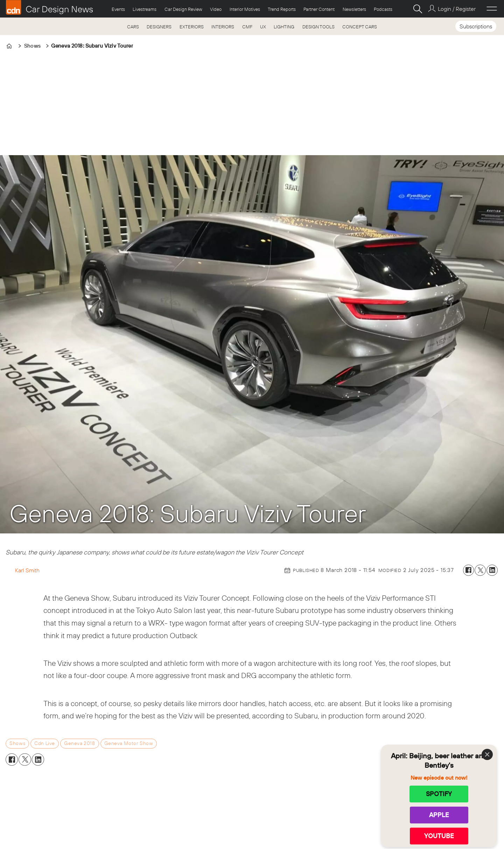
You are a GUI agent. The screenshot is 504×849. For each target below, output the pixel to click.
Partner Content (319, 9)
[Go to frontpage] (49, 7)
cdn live (45, 743)
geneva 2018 (79, 743)
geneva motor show (129, 743)
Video (216, 9)
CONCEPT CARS (360, 27)
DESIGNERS (159, 27)
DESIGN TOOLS (318, 27)
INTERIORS (223, 27)
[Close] (487, 754)
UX (263, 27)
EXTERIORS (192, 27)
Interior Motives (245, 9)
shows (17, 743)
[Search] (418, 9)
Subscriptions (476, 26)
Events (118, 9)
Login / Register (457, 9)
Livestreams (145, 9)
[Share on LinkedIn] (492, 570)
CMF (247, 27)
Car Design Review (183, 9)
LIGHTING (284, 27)
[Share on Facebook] (469, 570)
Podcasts (383, 9)
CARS (133, 27)
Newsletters (354, 9)
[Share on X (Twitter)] (480, 570)
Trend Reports (282, 9)
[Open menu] (492, 9)
